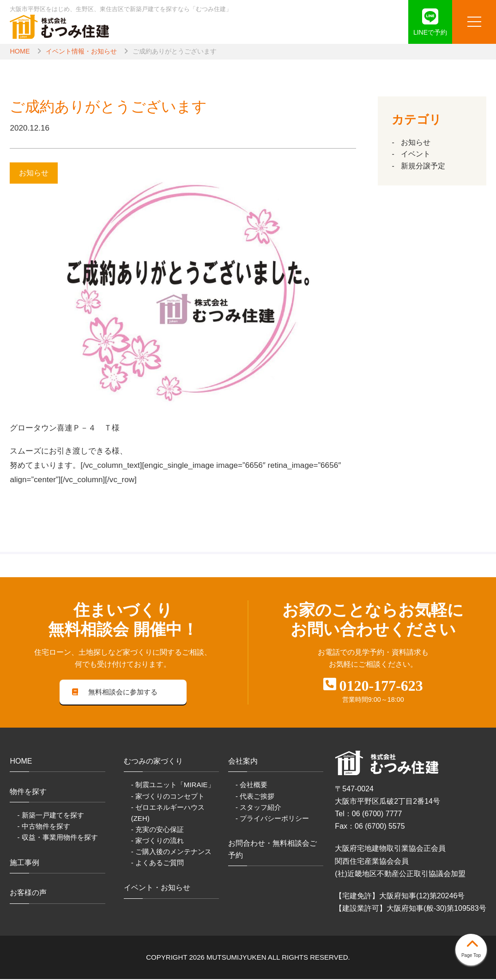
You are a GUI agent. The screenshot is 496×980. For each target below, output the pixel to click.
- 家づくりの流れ (157, 841)
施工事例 (24, 863)
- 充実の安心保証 (157, 830)
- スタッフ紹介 (258, 808)
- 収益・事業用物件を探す (57, 838)
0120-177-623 (381, 686)
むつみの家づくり (153, 762)
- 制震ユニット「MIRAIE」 (173, 786)
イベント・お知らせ (157, 888)
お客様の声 (28, 893)
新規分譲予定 (423, 166)
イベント (416, 154)
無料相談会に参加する (115, 692)
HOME (20, 51)
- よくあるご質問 (157, 863)
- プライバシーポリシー (272, 819)
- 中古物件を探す (43, 827)
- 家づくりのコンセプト (168, 797)
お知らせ (416, 142)
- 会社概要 (251, 786)
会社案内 (243, 762)
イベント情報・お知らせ (81, 51)
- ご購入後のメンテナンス (171, 852)
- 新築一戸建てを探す (50, 816)
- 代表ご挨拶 (255, 797)
